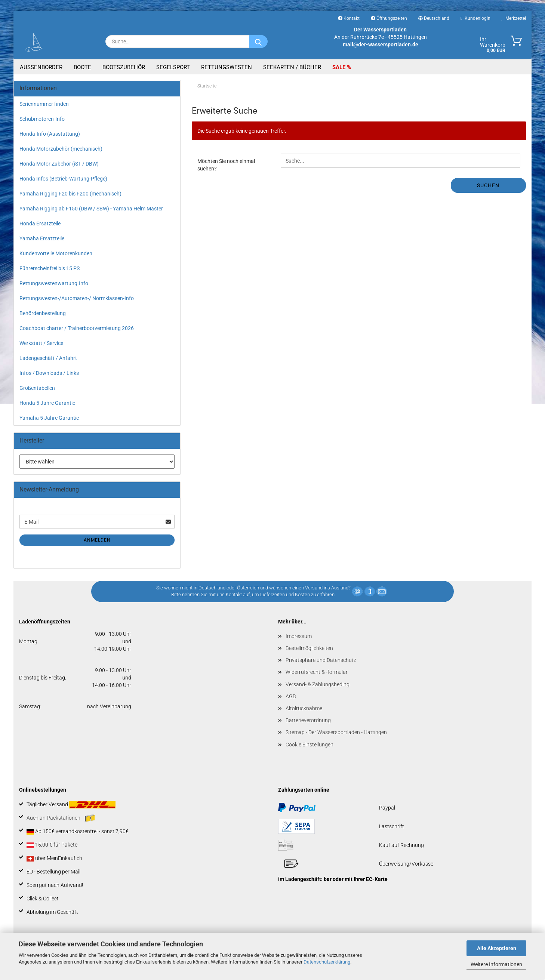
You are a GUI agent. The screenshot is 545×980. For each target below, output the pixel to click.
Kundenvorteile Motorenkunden (56, 253)
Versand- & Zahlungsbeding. (318, 684)
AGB (291, 696)
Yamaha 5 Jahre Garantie (49, 418)
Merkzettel (514, 18)
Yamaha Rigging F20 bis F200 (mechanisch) (70, 194)
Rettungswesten (227, 67)
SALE (340, 67)
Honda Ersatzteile (40, 224)
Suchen (488, 185)
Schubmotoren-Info (42, 119)
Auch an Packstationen (61, 818)
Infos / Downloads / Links (49, 373)
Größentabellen (37, 388)
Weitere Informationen (496, 964)
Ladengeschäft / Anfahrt (48, 358)
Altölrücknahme (304, 708)
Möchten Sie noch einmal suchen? (226, 165)
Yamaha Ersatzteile (42, 238)
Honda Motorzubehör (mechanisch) (61, 149)
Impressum (299, 636)
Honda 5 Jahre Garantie (47, 403)
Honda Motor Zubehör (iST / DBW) (59, 164)
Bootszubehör (124, 67)
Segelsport (173, 67)
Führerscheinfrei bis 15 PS (50, 268)
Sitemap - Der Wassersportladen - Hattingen (336, 732)
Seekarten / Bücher (292, 67)
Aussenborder (41, 67)
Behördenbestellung (43, 313)
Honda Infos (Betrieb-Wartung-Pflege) (63, 179)
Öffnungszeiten (389, 18)
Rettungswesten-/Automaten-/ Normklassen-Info (77, 298)
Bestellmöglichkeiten (309, 648)
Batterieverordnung (308, 720)
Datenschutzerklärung (327, 962)
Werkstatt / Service (41, 343)
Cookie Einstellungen (310, 745)
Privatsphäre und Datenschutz (321, 660)
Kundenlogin (475, 18)
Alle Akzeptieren (497, 948)
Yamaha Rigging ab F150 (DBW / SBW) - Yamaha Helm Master (91, 209)
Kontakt (349, 18)
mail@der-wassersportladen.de (381, 44)
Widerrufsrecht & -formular (317, 672)
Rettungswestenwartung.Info (54, 283)
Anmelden (97, 540)
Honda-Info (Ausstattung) (50, 134)
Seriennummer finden (44, 104)
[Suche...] (258, 41)
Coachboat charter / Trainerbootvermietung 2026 (77, 328)
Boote (82, 67)
